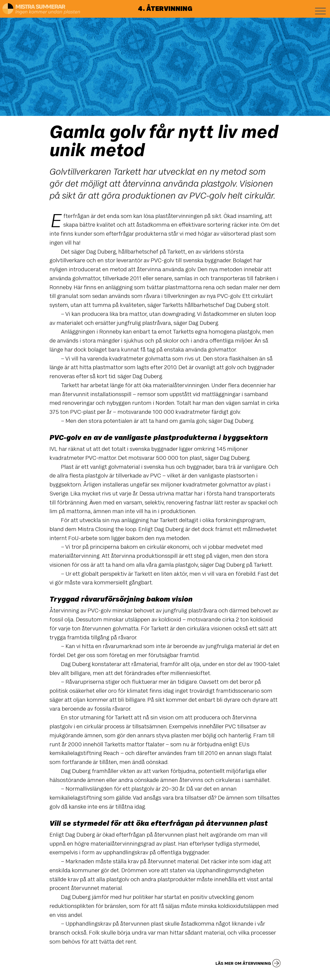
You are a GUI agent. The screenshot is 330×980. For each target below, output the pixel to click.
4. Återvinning (165, 9)
